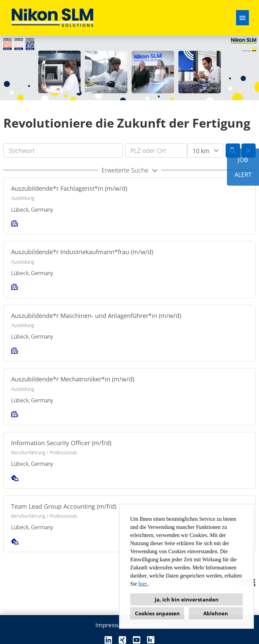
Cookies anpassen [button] (157, 613)
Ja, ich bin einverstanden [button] (187, 599)
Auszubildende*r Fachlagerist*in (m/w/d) (69, 188)
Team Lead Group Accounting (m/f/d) (64, 506)
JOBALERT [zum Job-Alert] (243, 167)
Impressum (111, 625)
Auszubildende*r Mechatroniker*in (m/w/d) (73, 379)
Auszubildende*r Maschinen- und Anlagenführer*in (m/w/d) (96, 316)
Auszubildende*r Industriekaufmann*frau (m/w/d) (82, 252)
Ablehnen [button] (216, 613)
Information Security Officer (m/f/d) (61, 443)
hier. (143, 584)
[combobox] (205, 151)
